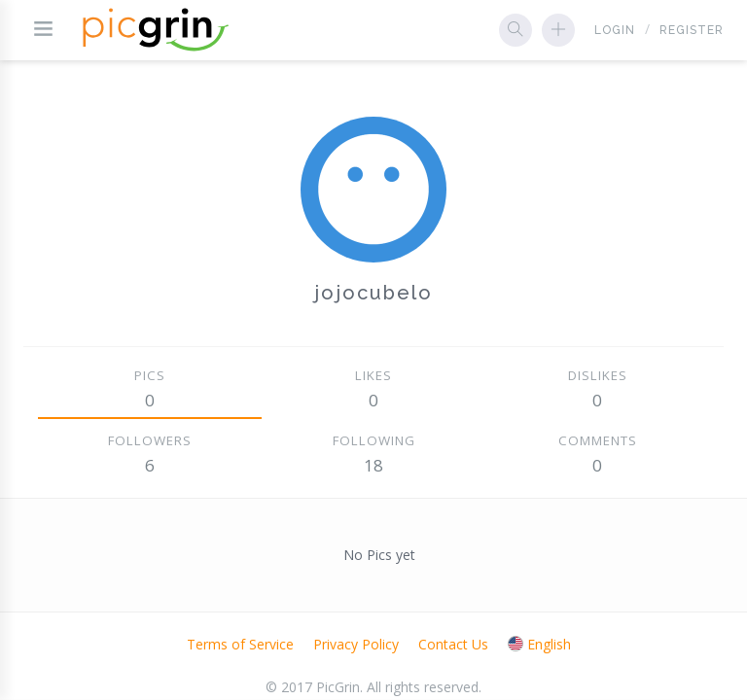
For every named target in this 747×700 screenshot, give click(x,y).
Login (615, 30)
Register (692, 30)
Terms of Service (240, 644)
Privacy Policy (356, 644)
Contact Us (453, 644)
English (539, 644)
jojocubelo (373, 293)
